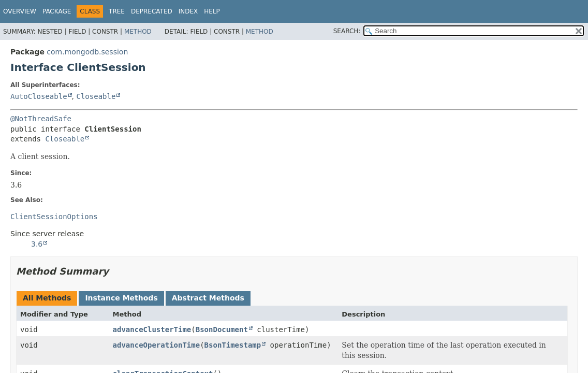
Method (138, 32)
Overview (20, 11)
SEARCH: (347, 31)
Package (57, 11)
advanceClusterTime (152, 329)
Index (188, 11)
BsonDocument (222, 329)
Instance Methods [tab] (121, 298)
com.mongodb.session (87, 52)
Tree (117, 11)
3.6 (37, 244)
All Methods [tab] (47, 298)
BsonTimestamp (233, 345)
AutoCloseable (39, 96)
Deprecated (152, 11)
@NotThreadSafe (41, 119)
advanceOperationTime (157, 345)
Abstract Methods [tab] (208, 298)
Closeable (96, 96)
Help (212, 11)
